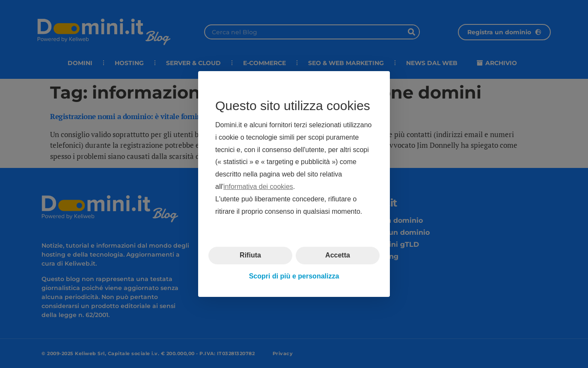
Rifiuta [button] (250, 255)
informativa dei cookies (258, 187)
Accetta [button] (338, 255)
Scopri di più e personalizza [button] (294, 276)
